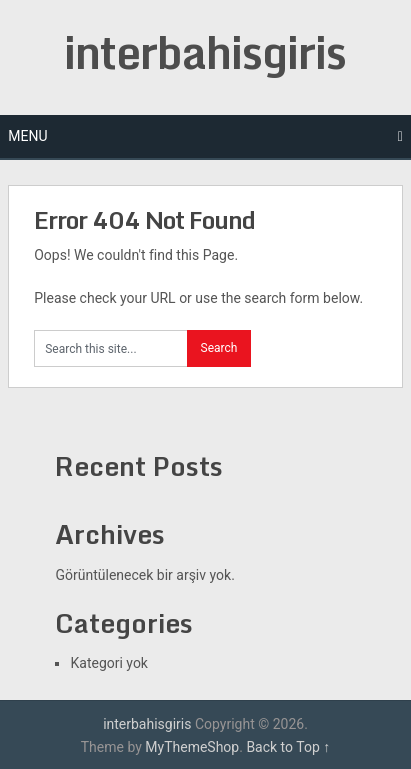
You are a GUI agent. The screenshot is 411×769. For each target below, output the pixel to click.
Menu (27, 136)
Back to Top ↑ (288, 747)
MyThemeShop (192, 747)
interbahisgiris (205, 52)
